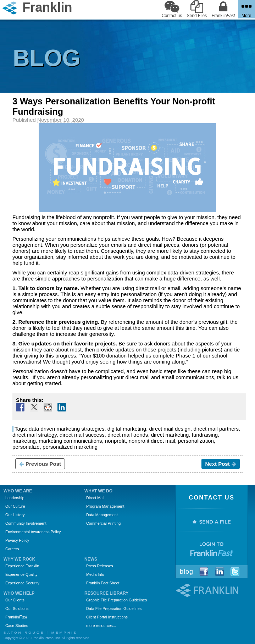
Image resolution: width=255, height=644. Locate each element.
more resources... (101, 626)
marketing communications (70, 441)
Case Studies (17, 626)
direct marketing (170, 435)
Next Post (220, 464)
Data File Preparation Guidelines (114, 608)
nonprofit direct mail (152, 441)
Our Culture (15, 506)
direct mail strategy (35, 435)
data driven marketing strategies (66, 429)
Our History (15, 515)
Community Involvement (26, 523)
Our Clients (15, 600)
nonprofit (115, 441)
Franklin (16, 617)
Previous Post (40, 464)
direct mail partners (216, 429)
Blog (187, 572)
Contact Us (212, 498)
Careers (12, 549)
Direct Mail (95, 498)
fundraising (205, 435)
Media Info (95, 574)
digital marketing (127, 429)
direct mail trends (128, 435)
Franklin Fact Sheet (103, 583)
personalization (196, 441)
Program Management (105, 506)
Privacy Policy (17, 540)
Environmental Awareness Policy (33, 532)
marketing (24, 441)
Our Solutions (17, 608)
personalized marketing (70, 447)
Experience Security (22, 583)
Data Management (102, 515)
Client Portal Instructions (107, 617)
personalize (26, 447)
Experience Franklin (22, 566)
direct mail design (170, 429)
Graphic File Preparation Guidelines (117, 600)
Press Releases (100, 566)
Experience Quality (21, 574)
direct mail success (82, 435)
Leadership (15, 498)
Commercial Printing (103, 523)
